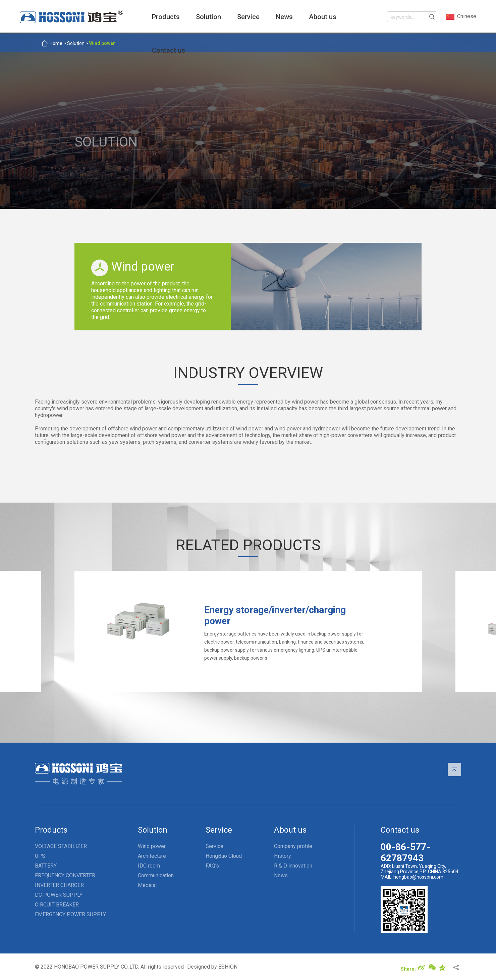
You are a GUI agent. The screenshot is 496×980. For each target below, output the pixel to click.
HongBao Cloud (224, 854)
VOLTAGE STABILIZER (61, 844)
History (283, 854)
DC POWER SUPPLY (59, 893)
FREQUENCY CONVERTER (65, 873)
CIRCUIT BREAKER (57, 903)
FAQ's (212, 864)
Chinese (461, 17)
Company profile (293, 844)
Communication (156, 873)
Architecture (152, 854)
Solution (198, 17)
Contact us (158, 50)
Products (156, 17)
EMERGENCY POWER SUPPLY (70, 912)
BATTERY (46, 864)
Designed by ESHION (212, 965)
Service (238, 17)
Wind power (152, 844)
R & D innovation (293, 864)
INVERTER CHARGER (59, 883)
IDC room (149, 864)
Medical (147, 883)
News (274, 17)
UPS (40, 854)
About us (313, 17)
